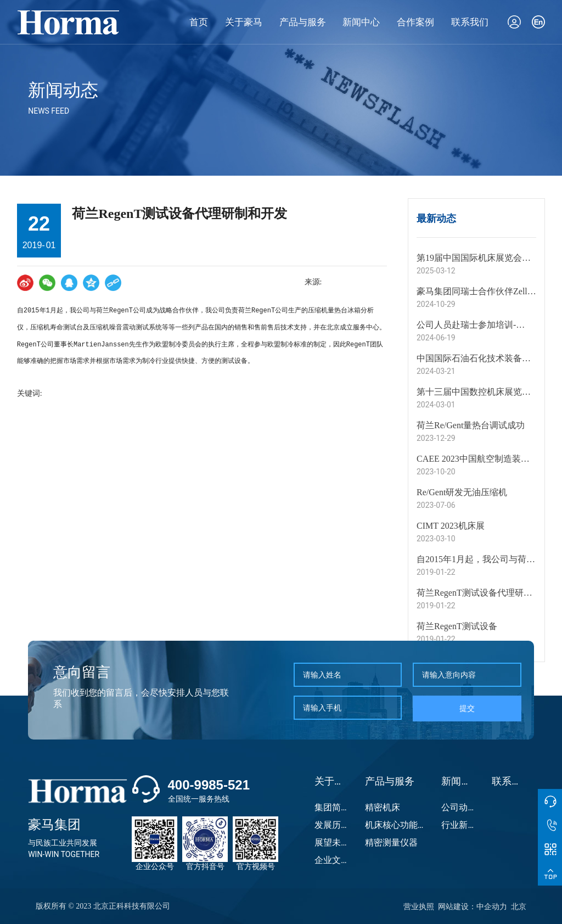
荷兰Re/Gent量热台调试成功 (471, 425)
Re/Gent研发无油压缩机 (462, 492)
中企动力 (492, 906)
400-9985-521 (209, 785)
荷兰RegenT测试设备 (457, 626)
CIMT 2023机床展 (451, 526)
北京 (519, 906)
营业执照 (419, 906)
